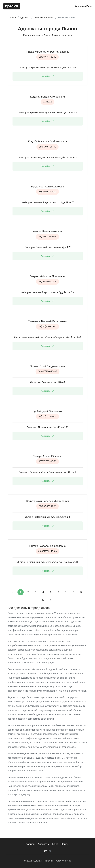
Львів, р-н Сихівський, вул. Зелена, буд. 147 (47, 247)
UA (46, 851)
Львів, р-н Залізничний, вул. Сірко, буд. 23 (47, 517)
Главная (30, 844)
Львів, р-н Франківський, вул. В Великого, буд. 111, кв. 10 (47, 113)
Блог (89, 6)
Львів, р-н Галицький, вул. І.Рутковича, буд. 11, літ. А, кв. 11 (47, 562)
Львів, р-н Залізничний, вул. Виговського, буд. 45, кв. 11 (47, 472)
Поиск (64, 844)
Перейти (48, 76)
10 (43, 600)
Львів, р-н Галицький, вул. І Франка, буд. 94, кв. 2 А (48, 292)
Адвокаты (80, 6)
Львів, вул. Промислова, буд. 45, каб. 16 (47, 427)
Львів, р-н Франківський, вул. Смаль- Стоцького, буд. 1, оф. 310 (47, 337)
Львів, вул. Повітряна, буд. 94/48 (47, 382)
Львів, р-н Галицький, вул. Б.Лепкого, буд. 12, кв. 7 (47, 202)
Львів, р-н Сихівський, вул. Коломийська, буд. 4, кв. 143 (47, 158)
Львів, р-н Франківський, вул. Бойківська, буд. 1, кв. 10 (47, 68)
